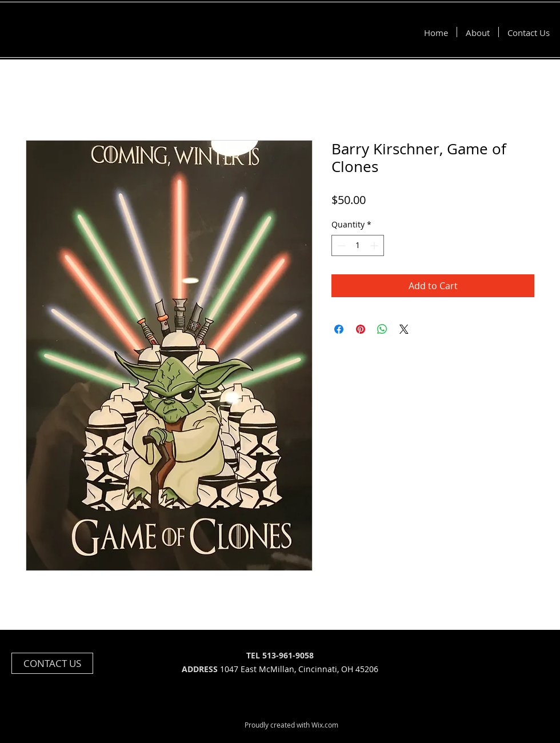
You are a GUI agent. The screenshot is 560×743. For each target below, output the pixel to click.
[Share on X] (404, 329)
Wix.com (325, 725)
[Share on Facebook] (339, 329)
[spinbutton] (358, 245)
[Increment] (375, 245)
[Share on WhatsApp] (382, 329)
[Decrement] (340, 245)
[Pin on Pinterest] (361, 329)
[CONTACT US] (52, 663)
